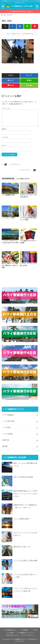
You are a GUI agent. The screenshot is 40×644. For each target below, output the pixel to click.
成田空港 (6, 440)
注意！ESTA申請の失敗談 (23, 477)
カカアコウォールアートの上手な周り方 (25, 534)
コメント (6, 108)
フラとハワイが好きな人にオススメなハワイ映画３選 (25, 590)
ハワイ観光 (7, 427)
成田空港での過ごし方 (22, 547)
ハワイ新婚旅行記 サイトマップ (25, 633)
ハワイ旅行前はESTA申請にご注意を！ (21, 11)
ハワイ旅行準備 (8, 421)
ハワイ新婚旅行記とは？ (10, 630)
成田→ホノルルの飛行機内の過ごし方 (25, 464)
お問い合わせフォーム (12, 635)
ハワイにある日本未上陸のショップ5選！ (25, 576)
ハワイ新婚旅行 (8, 415)
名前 (4, 129)
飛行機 (5, 446)
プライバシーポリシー (28, 635)
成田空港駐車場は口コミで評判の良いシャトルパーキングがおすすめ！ (25, 494)
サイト (4, 145)
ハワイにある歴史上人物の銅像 (25, 560)
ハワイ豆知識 (7, 434)
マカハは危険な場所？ (22, 519)
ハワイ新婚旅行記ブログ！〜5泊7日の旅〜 (24, 639)
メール (5, 137)
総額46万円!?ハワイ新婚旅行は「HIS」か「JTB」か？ (25, 506)
